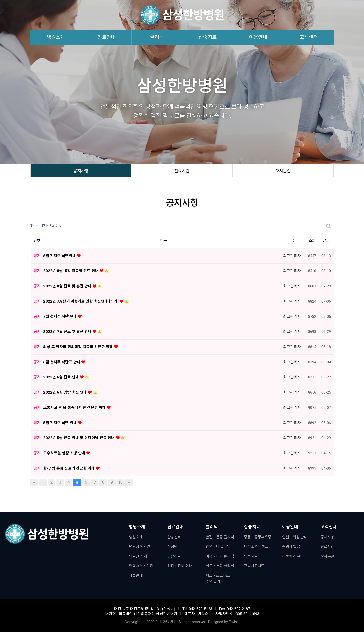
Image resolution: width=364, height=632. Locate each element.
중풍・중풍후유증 (258, 537)
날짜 (326, 241)
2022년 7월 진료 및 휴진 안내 (68, 332)
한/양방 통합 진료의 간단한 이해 (70, 468)
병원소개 (56, 37)
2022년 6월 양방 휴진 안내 (66, 392)
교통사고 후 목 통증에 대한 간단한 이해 (75, 408)
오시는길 (283, 171)
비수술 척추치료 (256, 547)
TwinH (234, 622)
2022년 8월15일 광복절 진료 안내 (71, 271)
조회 (312, 241)
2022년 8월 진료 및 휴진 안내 (68, 286)
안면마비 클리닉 (218, 547)
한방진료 (174, 537)
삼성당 (173, 547)
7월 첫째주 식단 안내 (61, 317)
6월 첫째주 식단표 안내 (62, 362)
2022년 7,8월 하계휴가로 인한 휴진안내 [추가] (81, 301)
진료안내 (106, 37)
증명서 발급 (291, 547)
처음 (34, 482)
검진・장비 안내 (180, 566)
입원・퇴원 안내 (295, 537)
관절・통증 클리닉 (220, 537)
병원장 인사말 (140, 547)
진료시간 (182, 171)
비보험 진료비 (293, 556)
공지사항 (81, 171)
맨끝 (129, 482)
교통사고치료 (254, 566)
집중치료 (208, 37)
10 (120, 482)
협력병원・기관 (141, 566)
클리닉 (157, 37)
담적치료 (251, 556)
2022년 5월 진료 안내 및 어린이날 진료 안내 (79, 438)
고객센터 (309, 37)
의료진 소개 (138, 556)
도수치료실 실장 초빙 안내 (65, 453)
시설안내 (136, 576)
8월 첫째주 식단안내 (60, 256)
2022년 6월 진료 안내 (62, 377)
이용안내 (258, 37)
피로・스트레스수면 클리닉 (218, 579)
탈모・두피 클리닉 (220, 566)
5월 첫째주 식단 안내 (61, 423)
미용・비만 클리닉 (220, 556)
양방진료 (174, 556)
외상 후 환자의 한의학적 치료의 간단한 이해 (79, 347)
